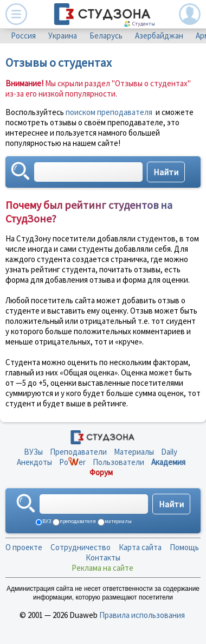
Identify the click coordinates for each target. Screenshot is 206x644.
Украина (63, 36)
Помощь (184, 547)
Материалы (134, 452)
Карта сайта (140, 547)
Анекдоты (34, 462)
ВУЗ (46, 521)
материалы (118, 521)
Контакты (103, 557)
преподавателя (77, 521)
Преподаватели (78, 452)
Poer (72, 462)
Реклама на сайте (102, 568)
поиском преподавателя (109, 112)
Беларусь (106, 36)
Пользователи (118, 462)
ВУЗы (33, 452)
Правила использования (142, 615)
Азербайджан (159, 36)
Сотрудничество (81, 547)
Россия (23, 36)
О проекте (24, 547)
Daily (169, 452)
